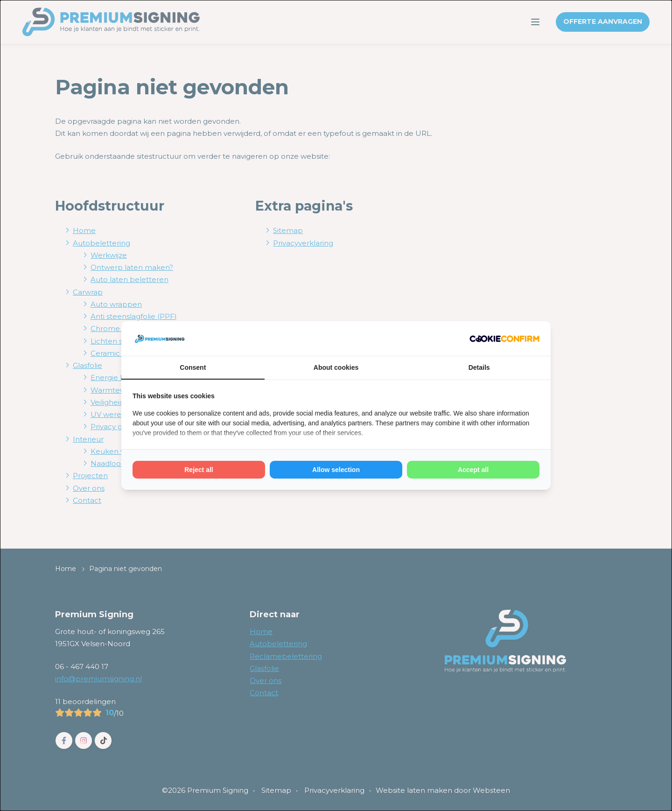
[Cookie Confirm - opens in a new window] (504, 339)
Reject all (199, 470)
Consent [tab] (193, 367)
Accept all (473, 470)
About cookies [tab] (336, 367)
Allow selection (336, 470)
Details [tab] (479, 367)
